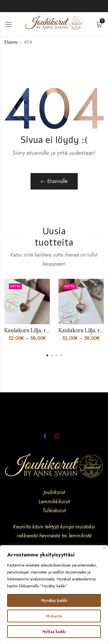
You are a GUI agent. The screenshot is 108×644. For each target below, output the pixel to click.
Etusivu (11, 42)
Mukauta (54, 616)
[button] (47, 355)
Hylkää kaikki (54, 632)
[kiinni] (104, 548)
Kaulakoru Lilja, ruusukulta (37, 330)
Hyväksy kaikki (54, 600)
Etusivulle (54, 181)
